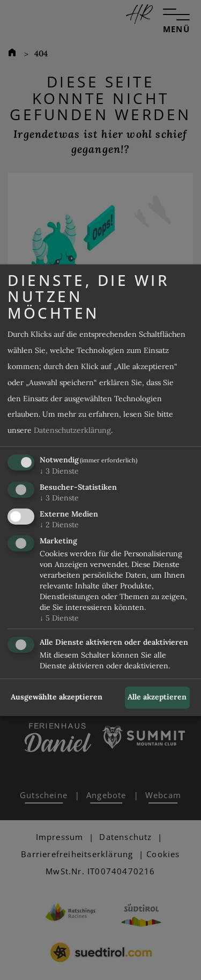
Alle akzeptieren (157, 697)
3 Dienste (59, 471)
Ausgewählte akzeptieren (57, 697)
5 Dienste (59, 618)
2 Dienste (59, 525)
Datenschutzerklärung (72, 430)
